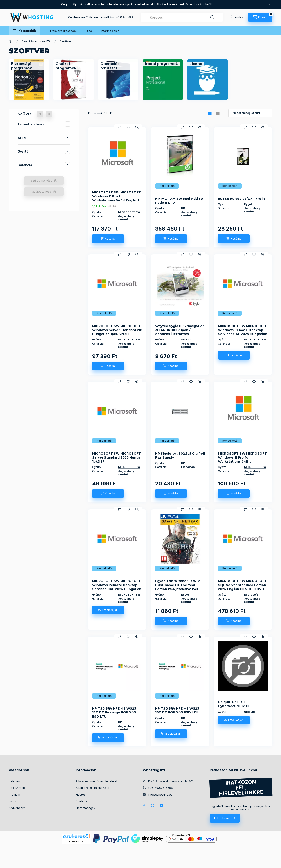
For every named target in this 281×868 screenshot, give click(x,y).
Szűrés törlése (42, 192)
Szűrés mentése (42, 181)
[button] (24, 31)
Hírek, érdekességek (63, 31)
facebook (144, 805)
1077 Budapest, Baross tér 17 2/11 (171, 781)
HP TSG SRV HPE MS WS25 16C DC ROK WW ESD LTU (177, 710)
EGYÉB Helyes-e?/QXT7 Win (241, 199)
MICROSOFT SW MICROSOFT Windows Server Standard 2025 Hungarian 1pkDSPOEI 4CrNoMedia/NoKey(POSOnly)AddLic (123, 332)
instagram (153, 805)
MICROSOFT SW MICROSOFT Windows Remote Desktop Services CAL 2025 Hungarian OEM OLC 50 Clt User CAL (243, 332)
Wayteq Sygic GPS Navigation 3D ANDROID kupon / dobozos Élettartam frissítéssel (180, 332)
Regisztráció (17, 788)
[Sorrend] (250, 113)
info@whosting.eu (160, 794)
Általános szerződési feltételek (97, 781)
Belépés (14, 781)
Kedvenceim (17, 808)
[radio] (218, 113)
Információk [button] (109, 31)
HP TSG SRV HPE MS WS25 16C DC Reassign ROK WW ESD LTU (114, 712)
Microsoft (251, 595)
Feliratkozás (222, 818)
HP (183, 208)
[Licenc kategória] (196, 64)
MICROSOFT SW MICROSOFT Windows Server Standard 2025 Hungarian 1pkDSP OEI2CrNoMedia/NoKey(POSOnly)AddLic (126, 460)
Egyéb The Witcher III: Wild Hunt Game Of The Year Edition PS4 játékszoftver (178, 585)
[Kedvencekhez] (128, 127)
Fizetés (81, 794)
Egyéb (248, 204)
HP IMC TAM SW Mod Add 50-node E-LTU (180, 201)
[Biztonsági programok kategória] (29, 66)
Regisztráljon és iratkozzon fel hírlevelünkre (93, 4)
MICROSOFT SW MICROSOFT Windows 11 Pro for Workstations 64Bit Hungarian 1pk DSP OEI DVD (242, 460)
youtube (162, 805)
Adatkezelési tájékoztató (93, 788)
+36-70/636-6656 (123, 17)
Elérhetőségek (86, 808)
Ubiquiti (249, 712)
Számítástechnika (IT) (36, 41)
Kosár (13, 801)
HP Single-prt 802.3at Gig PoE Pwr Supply (180, 456)
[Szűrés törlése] (49, 114)
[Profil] (237, 17)
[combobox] (182, 17)
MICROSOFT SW (129, 212)
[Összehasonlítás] (119, 127)
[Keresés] (212, 17)
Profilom (14, 794)
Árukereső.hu (76, 841)
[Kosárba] (108, 239)
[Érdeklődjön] (234, 355)
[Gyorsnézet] (137, 127)
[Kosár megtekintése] (260, 17)
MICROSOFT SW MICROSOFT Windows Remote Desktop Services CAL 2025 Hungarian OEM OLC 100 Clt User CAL (117, 587)
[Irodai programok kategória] (161, 64)
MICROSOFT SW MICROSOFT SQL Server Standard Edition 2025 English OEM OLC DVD (242, 585)
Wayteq (186, 339)
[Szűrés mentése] (40, 114)
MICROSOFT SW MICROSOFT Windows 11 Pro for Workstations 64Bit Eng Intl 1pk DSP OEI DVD (117, 198)
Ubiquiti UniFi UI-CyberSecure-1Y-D (233, 704)
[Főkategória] (10, 41)
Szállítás (81, 801)
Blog (89, 31)
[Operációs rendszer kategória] (118, 66)
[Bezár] (270, 4)
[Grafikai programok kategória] (73, 66)
